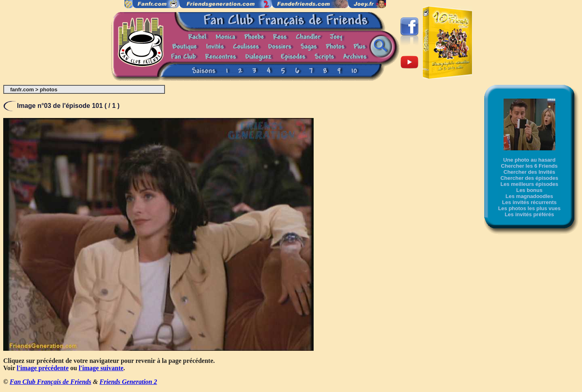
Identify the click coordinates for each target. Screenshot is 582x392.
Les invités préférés (529, 214)
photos (49, 90)
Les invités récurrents (529, 202)
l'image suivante (101, 368)
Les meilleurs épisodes (529, 184)
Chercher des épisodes (529, 178)
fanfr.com (22, 90)
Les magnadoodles (529, 196)
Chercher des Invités (529, 172)
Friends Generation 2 (128, 382)
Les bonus (529, 190)
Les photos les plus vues (529, 208)
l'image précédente (42, 368)
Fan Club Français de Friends (51, 382)
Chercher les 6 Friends (529, 166)
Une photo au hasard (529, 160)
